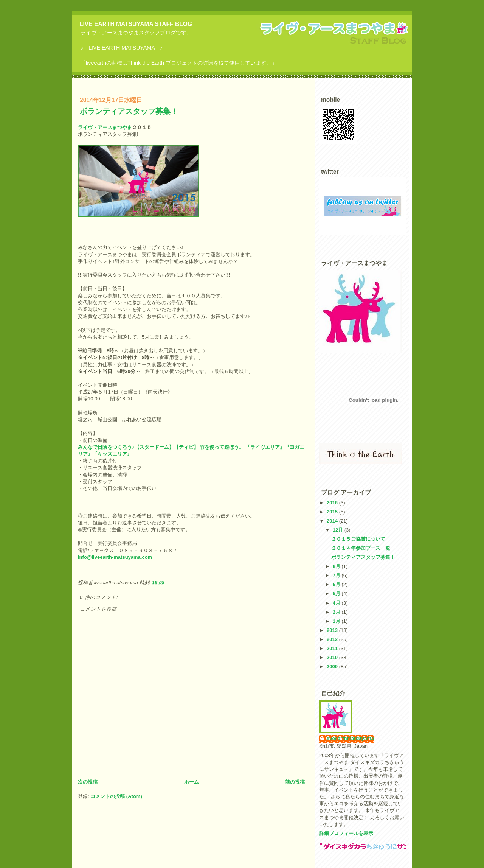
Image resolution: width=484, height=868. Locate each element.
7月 (337, 575)
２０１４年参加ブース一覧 (361, 548)
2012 (333, 639)
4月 (337, 603)
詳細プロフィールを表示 (346, 833)
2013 (333, 630)
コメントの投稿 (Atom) (116, 796)
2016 (333, 503)
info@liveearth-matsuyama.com (115, 557)
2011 (333, 648)
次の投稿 (88, 782)
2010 (333, 657)
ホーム (192, 782)
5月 (337, 593)
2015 (333, 512)
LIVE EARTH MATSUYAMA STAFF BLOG (136, 24)
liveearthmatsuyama (350, 738)
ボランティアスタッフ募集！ (129, 111)
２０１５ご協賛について (358, 539)
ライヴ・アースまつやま (105, 127)
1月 (337, 621)
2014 (333, 521)
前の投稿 (295, 782)
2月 (337, 612)
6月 (337, 584)
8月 (337, 566)
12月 (339, 530)
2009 (333, 667)
